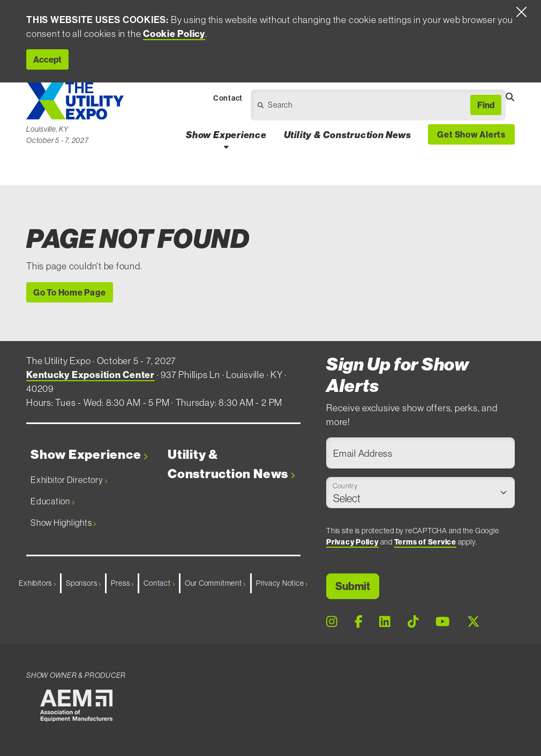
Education (52, 501)
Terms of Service (425, 542)
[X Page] (474, 621)
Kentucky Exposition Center (91, 375)
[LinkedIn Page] (385, 621)
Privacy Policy (352, 542)
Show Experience (89, 455)
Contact (159, 583)
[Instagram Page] (332, 621)
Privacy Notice (282, 583)
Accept (47, 59)
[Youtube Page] (442, 621)
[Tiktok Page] (413, 621)
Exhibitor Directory (69, 480)
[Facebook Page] (359, 621)
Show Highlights (63, 523)
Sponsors (83, 583)
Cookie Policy (174, 34)
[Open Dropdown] (331, 108)
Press (122, 583)
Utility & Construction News (231, 464)
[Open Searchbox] (510, 97)
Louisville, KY (47, 129)
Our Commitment (215, 583)
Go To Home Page (70, 292)
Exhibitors (37, 583)
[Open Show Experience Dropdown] (226, 147)
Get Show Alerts (471, 134)
